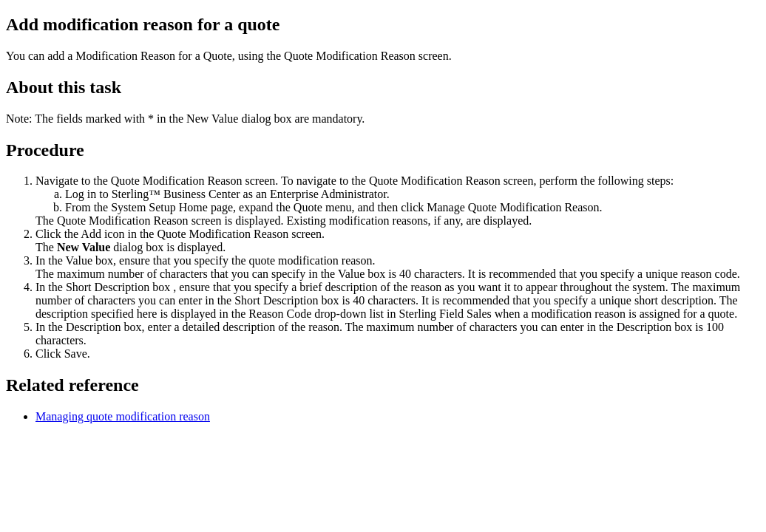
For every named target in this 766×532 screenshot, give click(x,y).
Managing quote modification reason (123, 416)
